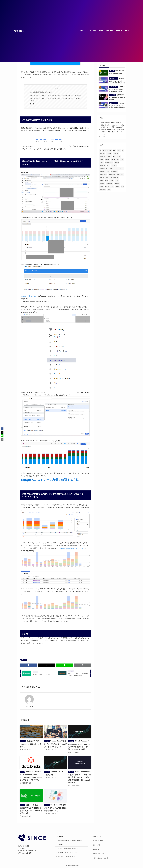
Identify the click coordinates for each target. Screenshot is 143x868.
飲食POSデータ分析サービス (66, 856)
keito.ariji (29, 706)
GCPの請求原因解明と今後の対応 (41, 92)
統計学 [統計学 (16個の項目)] (117, 187)
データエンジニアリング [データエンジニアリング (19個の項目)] (117, 169)
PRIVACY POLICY (99, 854)
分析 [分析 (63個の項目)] (107, 181)
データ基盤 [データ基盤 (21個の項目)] (112, 175)
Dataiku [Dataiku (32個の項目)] (109, 156)
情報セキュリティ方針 (101, 858)
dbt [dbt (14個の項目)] (114, 156)
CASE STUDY (92, 31)
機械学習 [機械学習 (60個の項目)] (117, 184)
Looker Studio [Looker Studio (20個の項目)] (109, 162)
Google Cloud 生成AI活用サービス (68, 848)
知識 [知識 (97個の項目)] (112, 187)
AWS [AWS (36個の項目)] (119, 150)
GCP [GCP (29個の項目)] (118, 156)
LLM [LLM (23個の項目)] (122, 159)
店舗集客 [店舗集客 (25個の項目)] (102, 184)
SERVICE (82, 31)
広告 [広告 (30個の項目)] (117, 181)
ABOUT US (110, 31)
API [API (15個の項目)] (114, 150)
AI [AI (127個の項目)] (100, 150)
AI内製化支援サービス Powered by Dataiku (70, 841)
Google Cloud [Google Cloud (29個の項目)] (115, 159)
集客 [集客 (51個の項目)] (109, 190)
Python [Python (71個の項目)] (117, 162)
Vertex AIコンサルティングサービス (68, 852)
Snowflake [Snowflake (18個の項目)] (102, 166)
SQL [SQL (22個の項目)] (108, 166)
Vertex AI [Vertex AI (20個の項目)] (114, 166)
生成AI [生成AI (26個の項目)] (101, 187)
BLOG (101, 31)
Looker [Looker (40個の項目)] (101, 162)
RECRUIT (119, 31)
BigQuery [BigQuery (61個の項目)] (102, 153)
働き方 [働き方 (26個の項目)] (101, 181)
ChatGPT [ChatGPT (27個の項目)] (116, 153)
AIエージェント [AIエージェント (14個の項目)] (107, 150)
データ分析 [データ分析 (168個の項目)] (114, 172)
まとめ (32, 104)
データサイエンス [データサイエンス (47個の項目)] (104, 172)
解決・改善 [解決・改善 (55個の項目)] (103, 190)
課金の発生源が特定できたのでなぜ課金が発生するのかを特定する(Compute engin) (113, 132)
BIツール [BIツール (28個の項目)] (109, 153)
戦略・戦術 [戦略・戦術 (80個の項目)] (109, 184)
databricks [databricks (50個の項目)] (102, 156)
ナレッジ (24, 660)
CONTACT (97, 849)
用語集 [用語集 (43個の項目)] (107, 187)
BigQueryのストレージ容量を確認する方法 (50, 480)
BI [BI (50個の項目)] (123, 150)
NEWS (127, 31)
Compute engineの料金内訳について (71, 548)
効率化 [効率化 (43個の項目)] (112, 181)
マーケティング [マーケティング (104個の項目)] (114, 178)
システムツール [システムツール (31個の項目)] (104, 169)
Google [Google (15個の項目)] (107, 159)
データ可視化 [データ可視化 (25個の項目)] (103, 175)
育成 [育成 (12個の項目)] (122, 187)
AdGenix (61, 845)
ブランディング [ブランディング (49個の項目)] (104, 178)
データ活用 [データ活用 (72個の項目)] (120, 175)
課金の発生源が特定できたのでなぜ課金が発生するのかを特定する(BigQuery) (55, 95)
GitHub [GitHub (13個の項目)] (101, 159)
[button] (28, 665)
